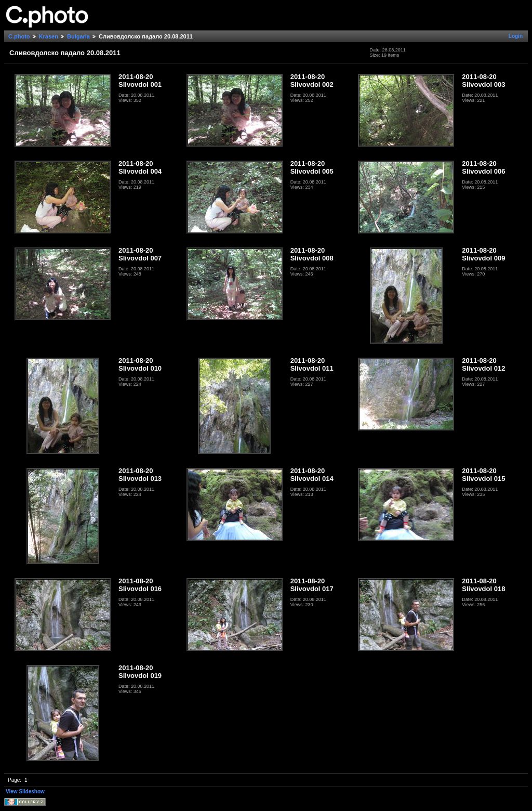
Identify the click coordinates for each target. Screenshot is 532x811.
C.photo (19, 36)
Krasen (49, 36)
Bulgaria (78, 36)
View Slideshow (25, 792)
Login (516, 36)
